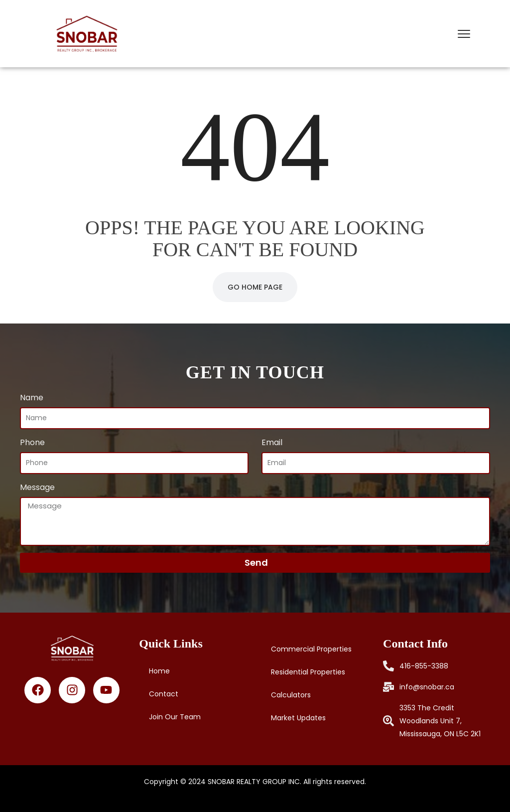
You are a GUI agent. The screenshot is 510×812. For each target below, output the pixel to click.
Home (159, 671)
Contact (164, 694)
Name (32, 398)
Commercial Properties (311, 649)
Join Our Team (175, 717)
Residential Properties (308, 672)
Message (37, 487)
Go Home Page (255, 287)
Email (272, 442)
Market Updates (298, 718)
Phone (32, 442)
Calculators (291, 695)
